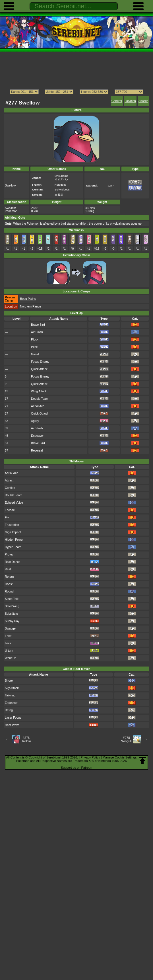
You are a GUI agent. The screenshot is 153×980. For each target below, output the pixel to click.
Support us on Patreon (77, 768)
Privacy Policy (90, 757)
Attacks (143, 101)
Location (130, 101)
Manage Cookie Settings (120, 757)
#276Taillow (26, 739)
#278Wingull (127, 739)
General (117, 101)
